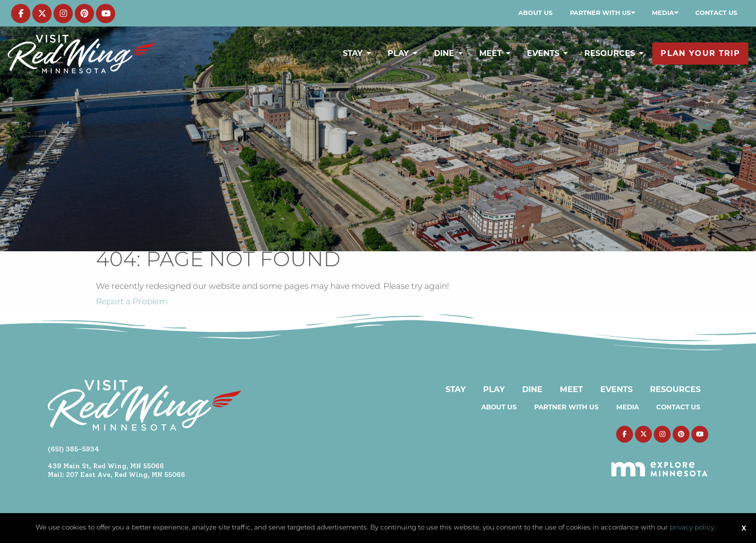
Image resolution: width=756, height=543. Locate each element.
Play (398, 53)
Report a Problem (132, 302)
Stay (353, 53)
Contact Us (716, 13)
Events (543, 53)
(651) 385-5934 (74, 449)
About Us (535, 13)
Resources (610, 53)
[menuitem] (535, 13)
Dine (444, 53)
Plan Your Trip (700, 53)
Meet (491, 53)
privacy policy (692, 528)
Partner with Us (600, 13)
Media (663, 13)
